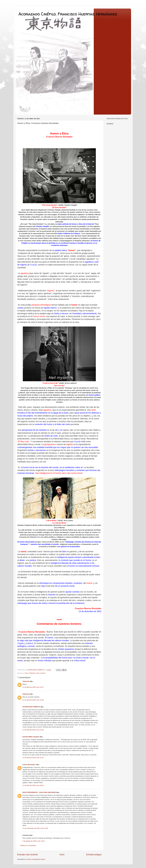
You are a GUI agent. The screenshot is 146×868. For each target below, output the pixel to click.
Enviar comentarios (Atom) (36, 859)
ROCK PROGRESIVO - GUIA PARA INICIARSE (39, 792)
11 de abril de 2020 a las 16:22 (33, 758)
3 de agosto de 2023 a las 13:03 (33, 841)
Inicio (62, 854)
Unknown (26, 681)
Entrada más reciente (27, 854)
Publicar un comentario (28, 845)
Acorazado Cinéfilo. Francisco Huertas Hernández (68, 14)
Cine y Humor (41, 673)
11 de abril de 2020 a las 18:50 (33, 785)
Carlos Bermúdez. (29, 765)
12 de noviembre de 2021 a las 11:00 (35, 828)
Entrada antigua (94, 854)
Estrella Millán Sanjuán (31, 737)
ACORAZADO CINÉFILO (31, 707)
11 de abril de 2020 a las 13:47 (33, 687)
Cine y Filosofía (30, 673)
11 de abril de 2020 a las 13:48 (33, 700)
